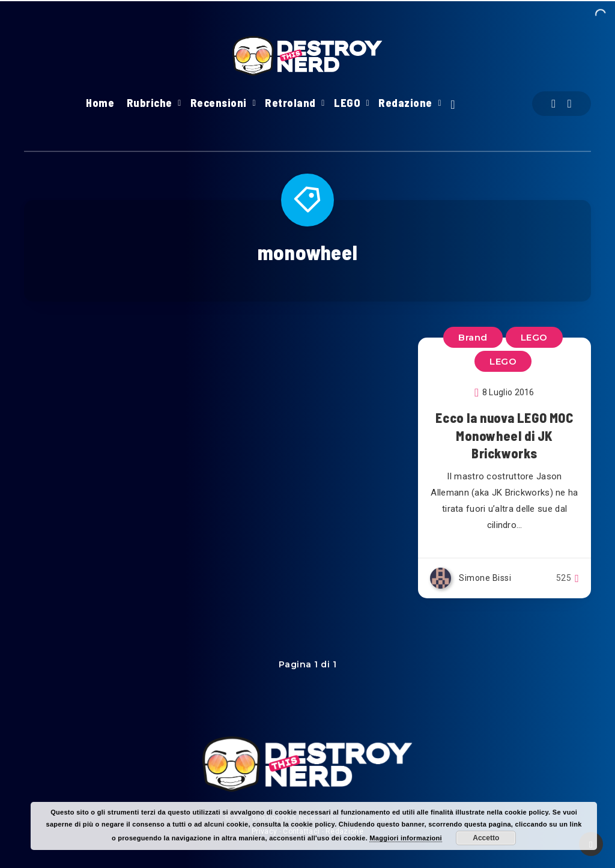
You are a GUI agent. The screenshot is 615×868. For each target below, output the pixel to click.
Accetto (486, 838)
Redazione (405, 103)
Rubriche (150, 103)
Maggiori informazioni (406, 838)
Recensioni (219, 103)
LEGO (347, 103)
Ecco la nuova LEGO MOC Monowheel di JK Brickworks (504, 435)
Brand (473, 337)
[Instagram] (570, 104)
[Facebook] (553, 104)
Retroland (290, 103)
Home (100, 103)
